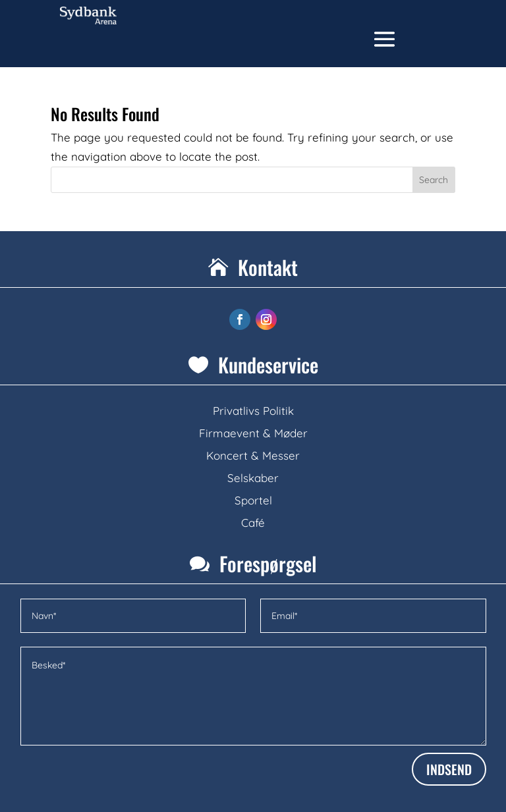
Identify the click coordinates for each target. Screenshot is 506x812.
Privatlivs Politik (253, 411)
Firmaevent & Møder (253, 433)
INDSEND (449, 769)
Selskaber (253, 478)
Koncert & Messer (253, 455)
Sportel (253, 500)
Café (253, 523)
